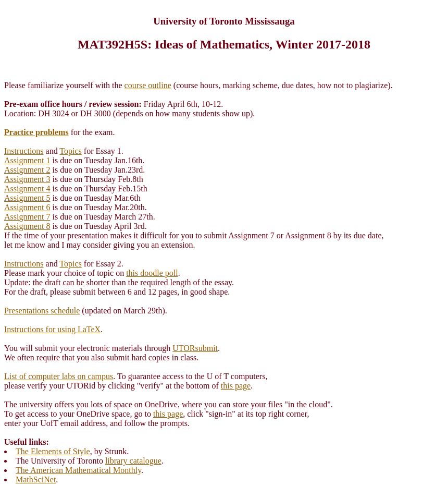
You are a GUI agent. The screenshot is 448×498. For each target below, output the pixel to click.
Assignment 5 (27, 198)
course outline (148, 85)
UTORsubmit (195, 348)
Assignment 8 (27, 226)
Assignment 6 (27, 207)
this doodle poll (152, 273)
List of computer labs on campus (59, 376)
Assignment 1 (27, 160)
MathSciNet (36, 479)
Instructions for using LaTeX (52, 329)
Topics (70, 151)
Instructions (24, 151)
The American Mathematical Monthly (78, 470)
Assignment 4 (27, 189)
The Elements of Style (53, 451)
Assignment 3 (27, 179)
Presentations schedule (42, 311)
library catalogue (133, 461)
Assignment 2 (27, 170)
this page (236, 386)
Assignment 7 (27, 217)
